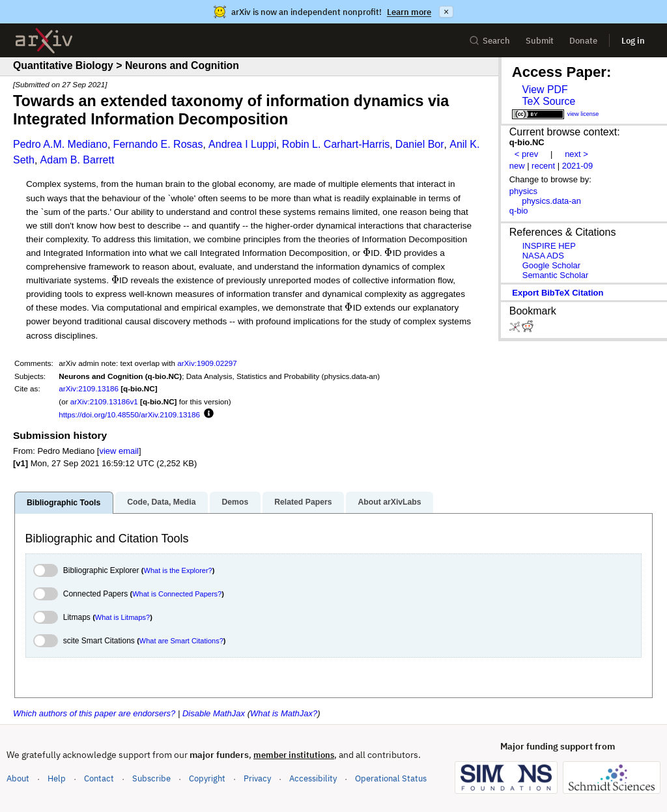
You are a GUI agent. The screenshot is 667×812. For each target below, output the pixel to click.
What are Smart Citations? (181, 641)
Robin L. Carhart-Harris (336, 144)
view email (119, 451)
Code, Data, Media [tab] (161, 502)
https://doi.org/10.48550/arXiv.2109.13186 (129, 414)
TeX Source (548, 101)
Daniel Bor (420, 144)
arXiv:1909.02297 (207, 363)
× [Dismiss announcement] (446, 12)
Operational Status (391, 778)
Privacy (257, 778)
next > (576, 154)
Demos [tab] (235, 502)
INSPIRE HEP (549, 246)
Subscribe (151, 778)
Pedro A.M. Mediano (60, 144)
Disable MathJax (214, 713)
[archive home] (44, 41)
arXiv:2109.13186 (89, 388)
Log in (633, 41)
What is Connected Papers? (177, 594)
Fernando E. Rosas (158, 144)
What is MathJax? (284, 713)
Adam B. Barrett (78, 160)
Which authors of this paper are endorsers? (94, 713)
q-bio (519, 211)
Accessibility (313, 778)
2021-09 (578, 166)
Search (490, 41)
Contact (99, 778)
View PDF (545, 90)
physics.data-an (551, 201)
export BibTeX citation (558, 293)
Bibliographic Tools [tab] (64, 503)
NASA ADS (543, 256)
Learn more (409, 12)
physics (523, 191)
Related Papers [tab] (303, 502)
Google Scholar (551, 265)
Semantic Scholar (556, 275)
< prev (526, 154)
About (18, 778)
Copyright (207, 778)
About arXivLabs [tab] (389, 502)
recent (543, 166)
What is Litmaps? (122, 617)
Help (57, 778)
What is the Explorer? (178, 570)
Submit (540, 41)
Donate (583, 41)
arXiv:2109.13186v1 (104, 401)
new (517, 166)
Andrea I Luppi (242, 144)
